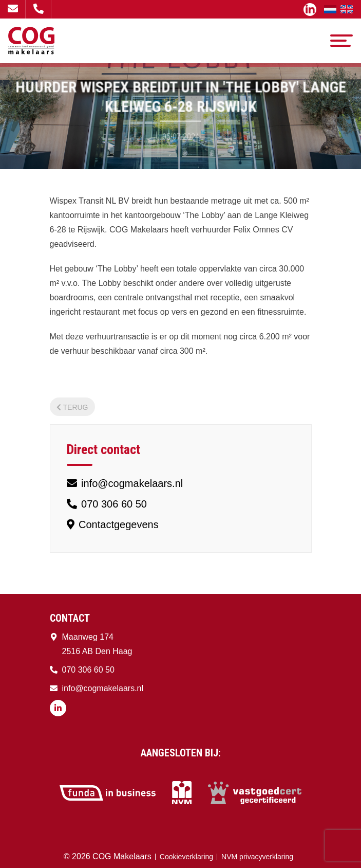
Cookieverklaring (186, 857)
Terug (72, 407)
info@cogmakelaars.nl (13, 9)
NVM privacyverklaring (257, 857)
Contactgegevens (113, 525)
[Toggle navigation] (341, 41)
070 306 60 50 (39, 9)
